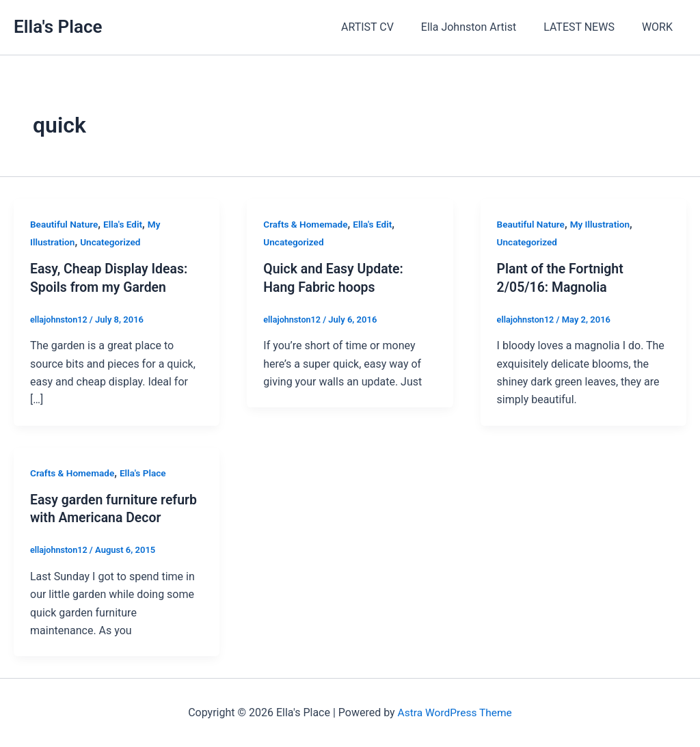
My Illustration (603, 224)
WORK (660, 27)
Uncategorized (112, 242)
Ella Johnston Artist (482, 27)
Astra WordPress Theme (455, 712)
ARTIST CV (387, 27)
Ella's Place (58, 27)
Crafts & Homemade (307, 224)
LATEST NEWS (587, 27)
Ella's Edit (125, 224)
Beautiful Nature (65, 224)
